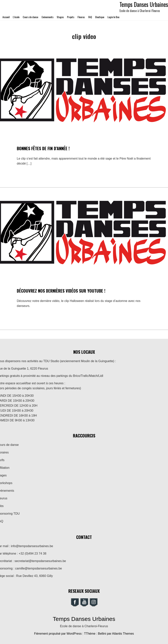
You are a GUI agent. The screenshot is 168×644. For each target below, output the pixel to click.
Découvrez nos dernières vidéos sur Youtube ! (61, 291)
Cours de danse (30, 17)
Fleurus (81, 17)
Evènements (48, 17)
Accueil (6, 17)
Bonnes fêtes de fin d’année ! (43, 148)
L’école (16, 17)
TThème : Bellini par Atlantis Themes (109, 634)
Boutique (100, 17)
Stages (60, 17)
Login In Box (113, 17)
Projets (71, 17)
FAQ (90, 17)
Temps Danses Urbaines (84, 619)
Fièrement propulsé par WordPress (58, 634)
